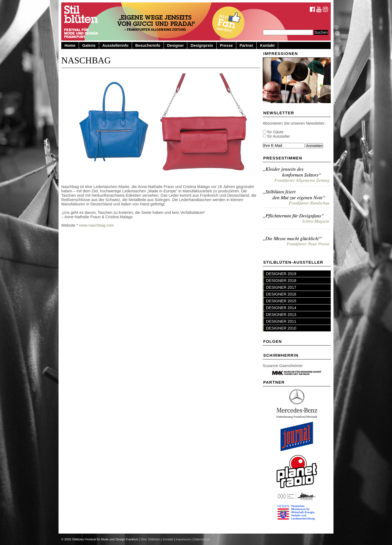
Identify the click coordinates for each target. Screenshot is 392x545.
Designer (176, 45)
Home (70, 45)
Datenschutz (202, 539)
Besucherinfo (148, 45)
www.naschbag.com (96, 225)
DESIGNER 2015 (281, 301)
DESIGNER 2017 (281, 287)
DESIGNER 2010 (281, 328)
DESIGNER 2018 (281, 281)
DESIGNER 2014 (281, 308)
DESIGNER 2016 (281, 294)
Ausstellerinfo (115, 45)
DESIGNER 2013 (281, 315)
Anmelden (314, 146)
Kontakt (267, 45)
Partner (246, 45)
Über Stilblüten (150, 539)
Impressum (183, 539)
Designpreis (202, 45)
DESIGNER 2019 (281, 274)
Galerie (89, 45)
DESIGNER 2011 (281, 321)
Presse (226, 45)
